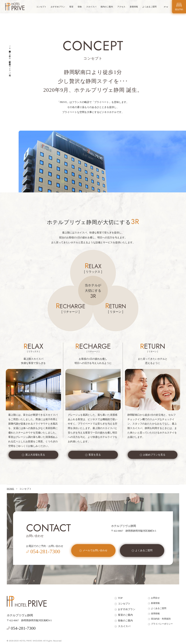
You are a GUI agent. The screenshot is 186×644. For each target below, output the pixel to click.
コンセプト (41, 7)
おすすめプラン (58, 7)
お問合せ (155, 598)
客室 (71, 7)
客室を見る (95, 455)
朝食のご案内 (125, 621)
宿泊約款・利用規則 (161, 619)
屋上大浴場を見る (35, 455)
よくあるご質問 (149, 7)
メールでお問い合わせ (95, 550)
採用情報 (155, 613)
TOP (120, 598)
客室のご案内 (125, 615)
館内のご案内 (107, 7)
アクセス (121, 7)
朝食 (80, 7)
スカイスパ (91, 7)
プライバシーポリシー (162, 624)
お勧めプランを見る (154, 455)
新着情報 (134, 7)
